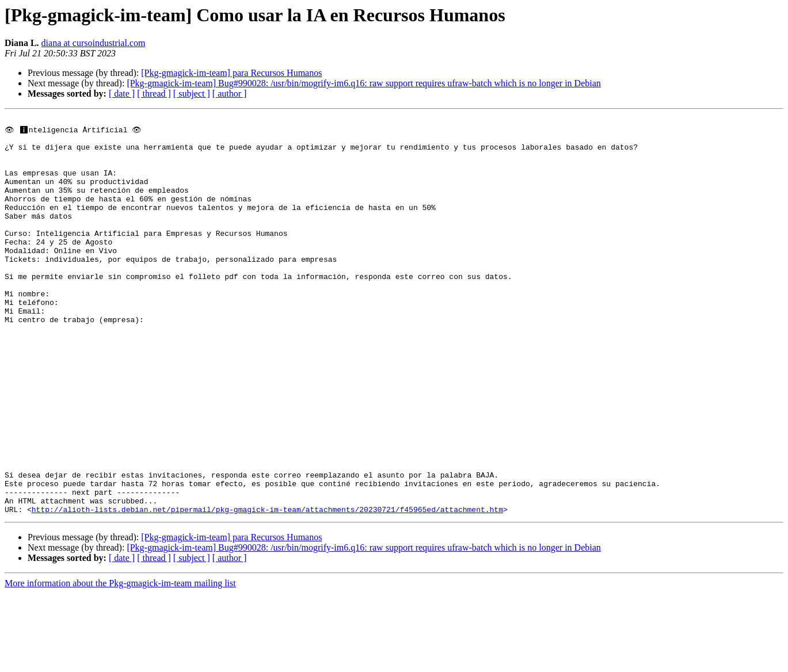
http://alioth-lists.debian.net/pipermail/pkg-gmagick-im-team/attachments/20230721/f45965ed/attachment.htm (267, 588)
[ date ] (122, 93)
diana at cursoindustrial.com (94, 43)
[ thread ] (154, 93)
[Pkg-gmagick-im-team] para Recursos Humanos (231, 73)
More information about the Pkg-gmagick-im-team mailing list (120, 662)
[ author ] (230, 93)
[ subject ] (192, 93)
